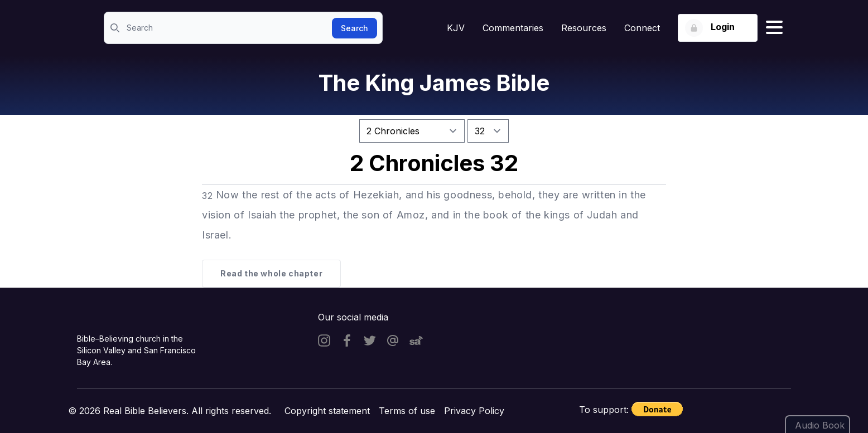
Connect (642, 28)
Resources (584, 28)
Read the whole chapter (271, 273)
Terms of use (407, 411)
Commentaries (513, 28)
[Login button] (718, 28)
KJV (456, 28)
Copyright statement (327, 411)
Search (355, 28)
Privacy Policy (474, 411)
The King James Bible (434, 83)
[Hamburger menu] (774, 28)
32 (207, 196)
